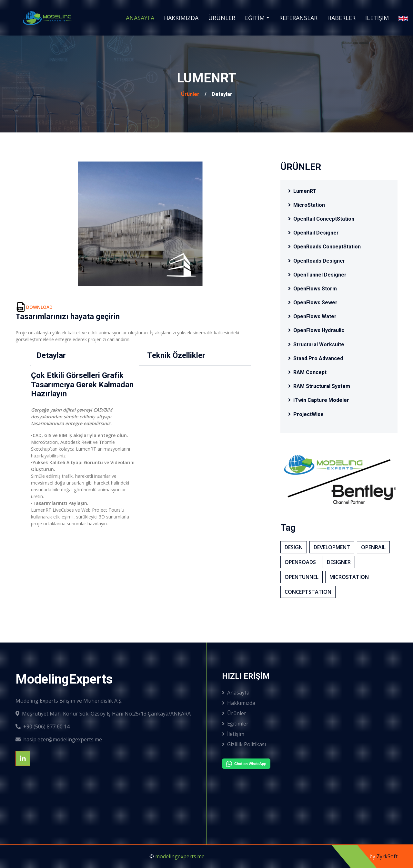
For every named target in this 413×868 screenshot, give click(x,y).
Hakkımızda (181, 18)
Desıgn (294, 547)
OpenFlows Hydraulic (316, 330)
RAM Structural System (319, 386)
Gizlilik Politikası (244, 744)
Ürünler (222, 18)
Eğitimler (235, 724)
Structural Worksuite (316, 345)
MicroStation (307, 205)
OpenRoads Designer (317, 261)
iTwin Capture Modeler (319, 400)
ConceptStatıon (308, 592)
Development (332, 547)
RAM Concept (307, 372)
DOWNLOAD (39, 307)
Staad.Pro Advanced (316, 358)
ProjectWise (306, 414)
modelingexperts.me (180, 856)
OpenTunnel (302, 577)
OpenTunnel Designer (317, 275)
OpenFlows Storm (312, 289)
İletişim (377, 18)
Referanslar (298, 18)
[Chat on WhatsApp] (262, 764)
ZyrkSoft (387, 856)
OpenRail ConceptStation (321, 219)
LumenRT (302, 191)
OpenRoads (300, 562)
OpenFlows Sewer (313, 303)
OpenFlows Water (312, 316)
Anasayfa (140, 18)
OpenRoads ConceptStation (324, 247)
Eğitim (255, 18)
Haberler (341, 18)
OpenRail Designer (313, 233)
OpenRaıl (373, 547)
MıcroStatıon (349, 577)
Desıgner (339, 562)
